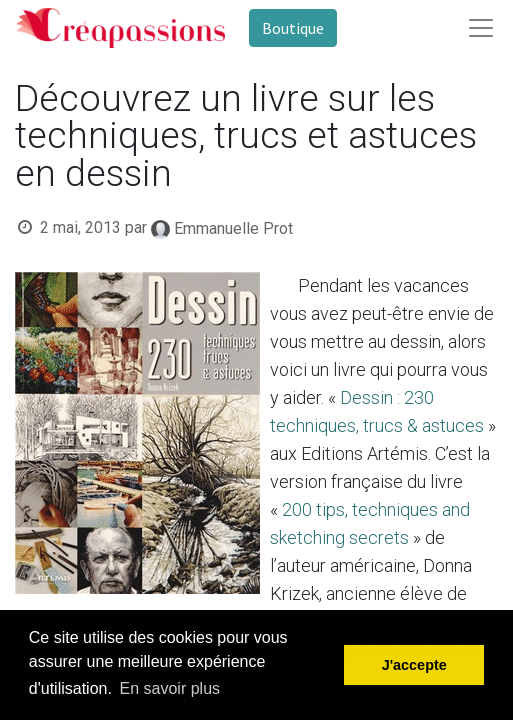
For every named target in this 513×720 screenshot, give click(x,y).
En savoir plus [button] (170, 688)
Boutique (293, 28)
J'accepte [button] (414, 665)
